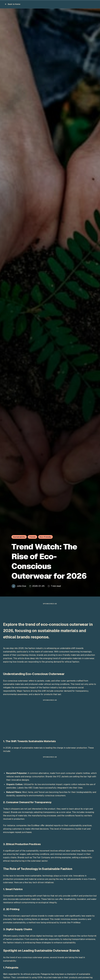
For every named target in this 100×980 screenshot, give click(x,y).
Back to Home (12, 4)
